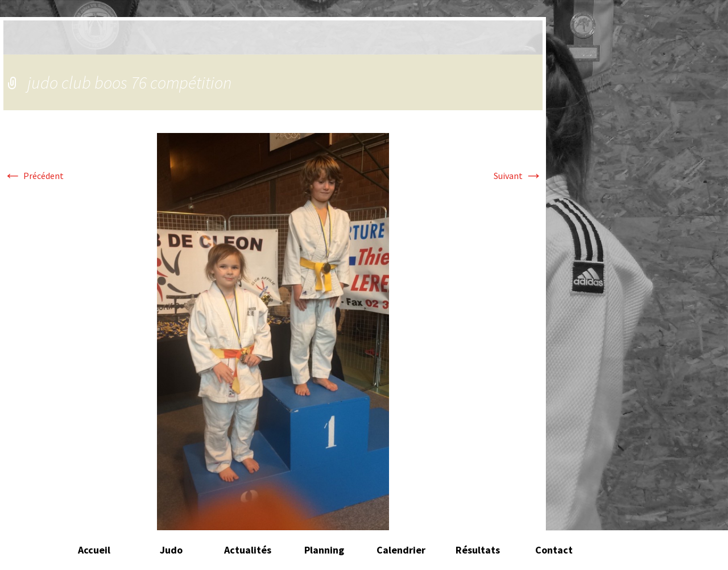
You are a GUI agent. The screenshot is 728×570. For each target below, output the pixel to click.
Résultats (478, 550)
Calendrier (401, 550)
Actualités (248, 550)
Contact (554, 550)
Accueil (94, 550)
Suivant (518, 176)
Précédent (34, 176)
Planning (324, 550)
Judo (171, 550)
